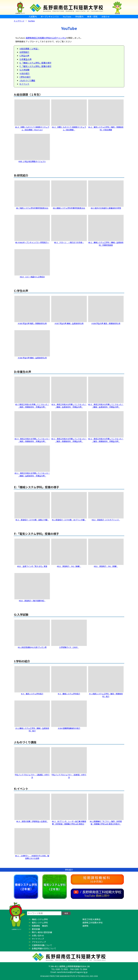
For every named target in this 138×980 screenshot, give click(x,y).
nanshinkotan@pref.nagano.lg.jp (72, 972)
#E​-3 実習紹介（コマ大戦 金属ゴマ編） (32, 520)
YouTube (67, 17)
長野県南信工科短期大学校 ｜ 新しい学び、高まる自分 (69, 7)
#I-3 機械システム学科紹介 (69, 694)
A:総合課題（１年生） (29, 49)
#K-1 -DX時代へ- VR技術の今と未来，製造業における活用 (32, 857)
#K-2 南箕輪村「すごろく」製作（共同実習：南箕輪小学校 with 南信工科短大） (106, 823)
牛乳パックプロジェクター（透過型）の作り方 (32, 776)
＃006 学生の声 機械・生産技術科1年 (32, 358)
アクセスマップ (39, 942)
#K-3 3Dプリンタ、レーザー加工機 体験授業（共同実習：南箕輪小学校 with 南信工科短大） (69, 824)
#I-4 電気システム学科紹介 (32, 694)
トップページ (19, 21)
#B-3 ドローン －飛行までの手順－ (69, 242)
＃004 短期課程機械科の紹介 (69, 728)
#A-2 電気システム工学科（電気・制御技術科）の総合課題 (106, 128)
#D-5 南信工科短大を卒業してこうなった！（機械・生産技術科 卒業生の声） (106, 406)
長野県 (85, 926)
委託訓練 (36, 929)
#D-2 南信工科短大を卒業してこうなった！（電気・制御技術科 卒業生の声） (106, 440)
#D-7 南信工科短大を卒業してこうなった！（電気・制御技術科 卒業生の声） (32, 406)
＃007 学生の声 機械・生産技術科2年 (69, 323)
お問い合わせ (38, 935)
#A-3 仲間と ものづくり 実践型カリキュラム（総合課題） (69, 128)
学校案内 (79, 17)
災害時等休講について (42, 945)
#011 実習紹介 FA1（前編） (106, 566)
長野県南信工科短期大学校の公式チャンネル (46, 38)
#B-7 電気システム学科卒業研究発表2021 (32, 208)
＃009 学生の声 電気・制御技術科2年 (32, 323)
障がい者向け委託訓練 (42, 932)
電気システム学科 (55, 887)
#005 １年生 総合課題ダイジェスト (32, 161)
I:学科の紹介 (25, 77)
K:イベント (24, 84)
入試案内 (33, 17)
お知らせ (106, 17)
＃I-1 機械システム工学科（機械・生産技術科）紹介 (32, 730)
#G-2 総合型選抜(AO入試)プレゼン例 (32, 647)
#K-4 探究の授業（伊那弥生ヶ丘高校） (32, 821)
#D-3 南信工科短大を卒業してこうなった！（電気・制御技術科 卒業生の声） (69, 440)
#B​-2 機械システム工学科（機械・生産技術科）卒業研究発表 (106, 244)
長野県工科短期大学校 (92, 923)
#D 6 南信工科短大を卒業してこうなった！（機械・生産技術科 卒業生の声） (69, 406)
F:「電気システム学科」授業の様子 (36, 66)
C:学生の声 (24, 56)
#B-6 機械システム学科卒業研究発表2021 (69, 208)
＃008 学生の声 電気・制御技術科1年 (106, 323)
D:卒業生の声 (26, 59)
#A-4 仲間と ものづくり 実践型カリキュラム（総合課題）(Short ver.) (32, 128)
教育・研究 (92, 17)
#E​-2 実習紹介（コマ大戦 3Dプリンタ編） (69, 520)
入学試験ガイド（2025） (69, 647)
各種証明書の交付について (44, 948)
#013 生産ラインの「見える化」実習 (32, 566)
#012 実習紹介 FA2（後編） (69, 566)
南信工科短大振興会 (91, 919)
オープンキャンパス (50, 17)
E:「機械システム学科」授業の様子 (36, 63)
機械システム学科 (26, 887)
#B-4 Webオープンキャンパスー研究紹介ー (32, 242)
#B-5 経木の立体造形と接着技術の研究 (106, 208)
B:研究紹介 (24, 52)
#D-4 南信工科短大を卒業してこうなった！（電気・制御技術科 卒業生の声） (32, 440)
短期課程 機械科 (40, 926)
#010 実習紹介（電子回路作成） (32, 601)
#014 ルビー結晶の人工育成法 (32, 277)
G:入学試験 (24, 70)
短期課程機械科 (97, 879)
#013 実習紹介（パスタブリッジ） (106, 520)
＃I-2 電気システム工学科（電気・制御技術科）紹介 (106, 695)
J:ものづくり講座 (27, 80)
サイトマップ (38, 939)
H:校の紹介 (25, 73)
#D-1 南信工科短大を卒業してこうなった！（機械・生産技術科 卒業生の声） (32, 474)
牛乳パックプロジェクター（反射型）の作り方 (69, 776)
